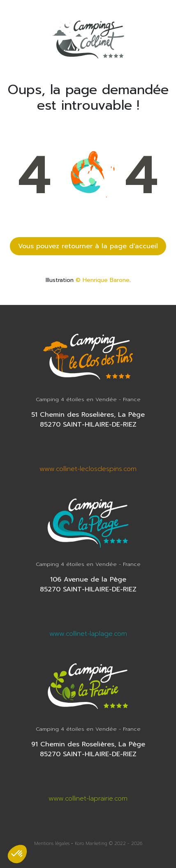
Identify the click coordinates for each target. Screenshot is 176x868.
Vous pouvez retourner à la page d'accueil (88, 246)
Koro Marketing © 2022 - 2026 (109, 844)
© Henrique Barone (103, 280)
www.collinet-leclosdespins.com (88, 469)
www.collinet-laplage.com (88, 634)
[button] (17, 854)
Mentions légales (52, 844)
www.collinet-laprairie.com (88, 799)
